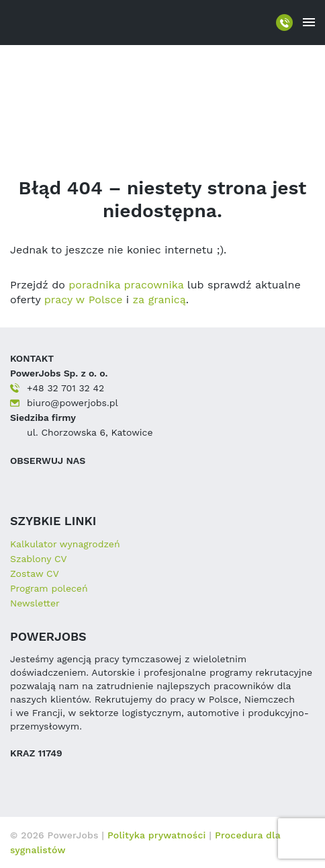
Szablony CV (39, 559)
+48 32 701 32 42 (65, 388)
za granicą (159, 300)
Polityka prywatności (158, 835)
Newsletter (35, 603)
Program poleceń (49, 588)
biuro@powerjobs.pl (73, 403)
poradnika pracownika (126, 285)
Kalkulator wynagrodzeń (65, 544)
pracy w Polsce (84, 300)
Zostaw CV (35, 574)
